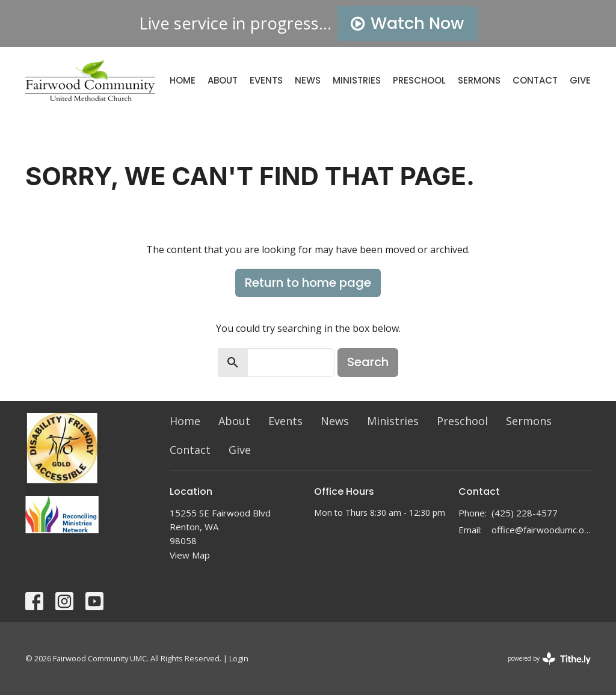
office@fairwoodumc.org (541, 530)
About (223, 80)
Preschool (419, 80)
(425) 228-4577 (525, 513)
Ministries (357, 80)
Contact (535, 80)
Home (183, 80)
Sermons (479, 80)
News (308, 80)
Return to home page (308, 283)
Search (368, 362)
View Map (190, 555)
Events (266, 80)
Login (239, 658)
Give (580, 80)
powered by (549, 659)
